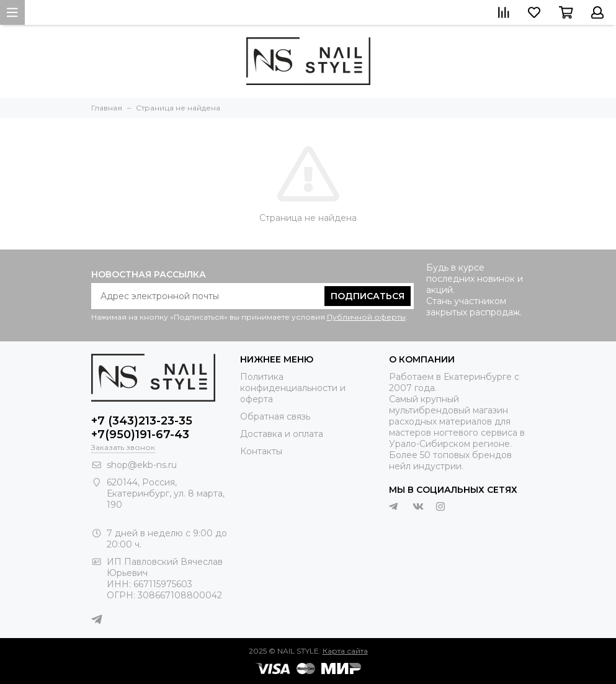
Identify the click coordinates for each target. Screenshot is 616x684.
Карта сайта (345, 651)
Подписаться (368, 296)
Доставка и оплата (282, 434)
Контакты (261, 451)
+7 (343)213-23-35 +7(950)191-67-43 (142, 428)
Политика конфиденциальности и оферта (293, 388)
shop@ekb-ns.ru (142, 465)
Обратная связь (275, 416)
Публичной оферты (366, 317)
